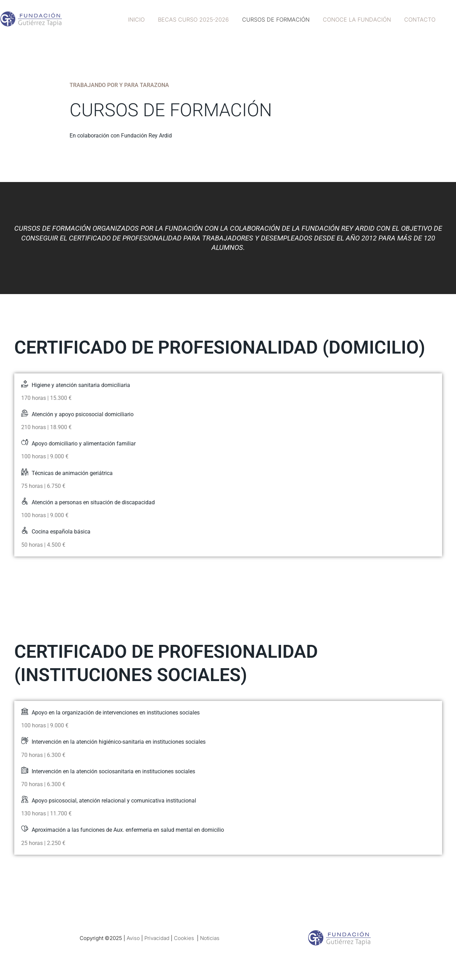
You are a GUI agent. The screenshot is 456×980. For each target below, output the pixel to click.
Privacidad (157, 938)
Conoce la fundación (360, 19)
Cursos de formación (281, 19)
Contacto (421, 19)
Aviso (133, 938)
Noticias (210, 938)
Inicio (146, 19)
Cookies (184, 938)
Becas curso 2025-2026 (201, 19)
